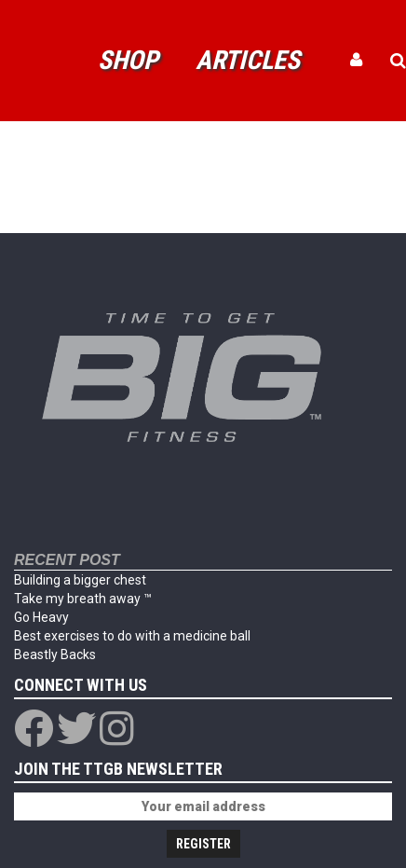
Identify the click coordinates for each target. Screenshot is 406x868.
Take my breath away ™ (83, 599)
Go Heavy (41, 617)
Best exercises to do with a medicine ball (132, 636)
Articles (248, 60)
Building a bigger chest (80, 580)
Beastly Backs (55, 654)
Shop (128, 60)
